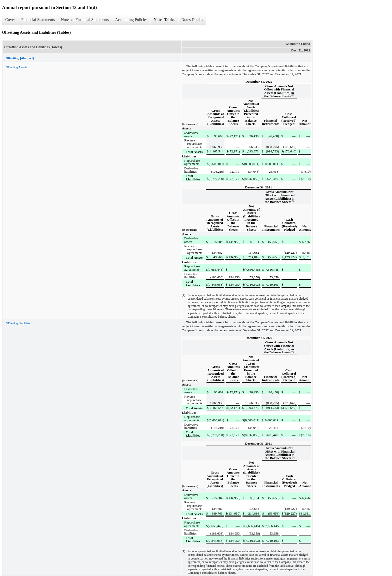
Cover (10, 20)
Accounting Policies (131, 20)
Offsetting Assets (16, 67)
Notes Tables (164, 20)
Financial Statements (38, 20)
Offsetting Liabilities (18, 323)
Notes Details (192, 20)
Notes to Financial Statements (85, 20)
